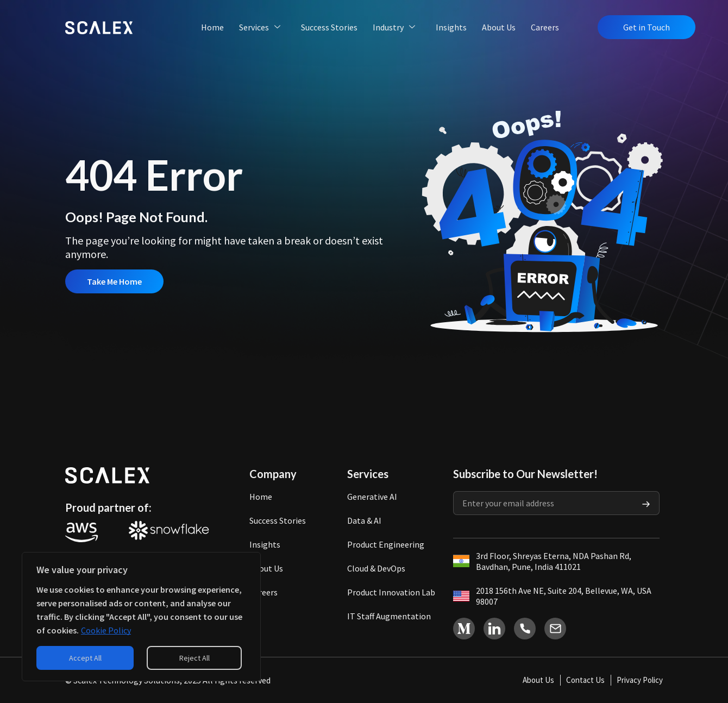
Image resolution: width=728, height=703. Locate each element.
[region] (141, 617)
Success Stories (329, 27)
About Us (499, 27)
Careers (545, 27)
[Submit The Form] (646, 503)
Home (212, 27)
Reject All (194, 658)
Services (261, 27)
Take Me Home (114, 281)
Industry (395, 27)
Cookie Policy (106, 630)
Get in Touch (647, 27)
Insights (451, 27)
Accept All (85, 658)
